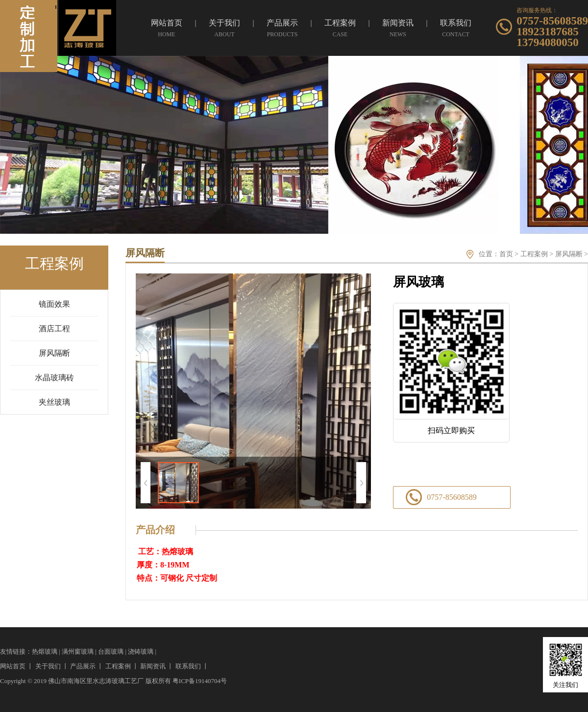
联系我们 (188, 666)
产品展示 (83, 666)
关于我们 (48, 666)
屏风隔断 (569, 254)
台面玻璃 (111, 651)
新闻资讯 (153, 666)
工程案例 (534, 254)
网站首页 (13, 666)
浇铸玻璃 (141, 651)
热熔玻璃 (45, 651)
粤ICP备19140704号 (200, 681)
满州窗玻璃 (78, 651)
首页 (506, 254)
